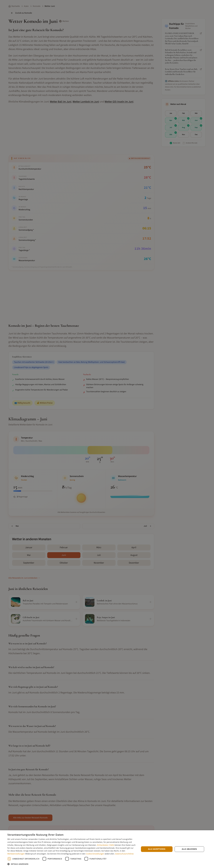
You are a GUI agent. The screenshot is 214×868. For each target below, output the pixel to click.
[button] (72, 864)
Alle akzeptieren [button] (157, 849)
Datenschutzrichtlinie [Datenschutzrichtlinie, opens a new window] (124, 854)
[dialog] (107, 849)
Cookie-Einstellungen (95, 854)
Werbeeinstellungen (16, 854)
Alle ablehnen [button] (189, 849)
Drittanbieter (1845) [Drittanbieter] (106, 845)
